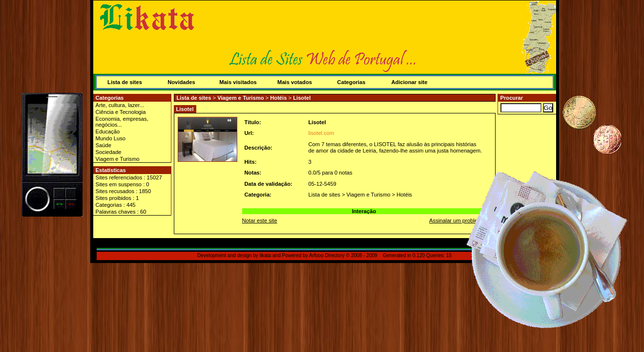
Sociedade (109, 152)
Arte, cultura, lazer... (120, 105)
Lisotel (302, 98)
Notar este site (260, 220)
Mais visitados (238, 82)
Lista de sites (125, 82)
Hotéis (278, 98)
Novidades (181, 82)
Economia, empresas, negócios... (122, 122)
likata (266, 255)
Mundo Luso (111, 138)
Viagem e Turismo (118, 159)
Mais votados (295, 82)
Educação (108, 132)
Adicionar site (410, 82)
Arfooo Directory (327, 255)
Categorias (352, 82)
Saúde (104, 145)
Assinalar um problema (457, 220)
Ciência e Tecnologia (121, 112)
